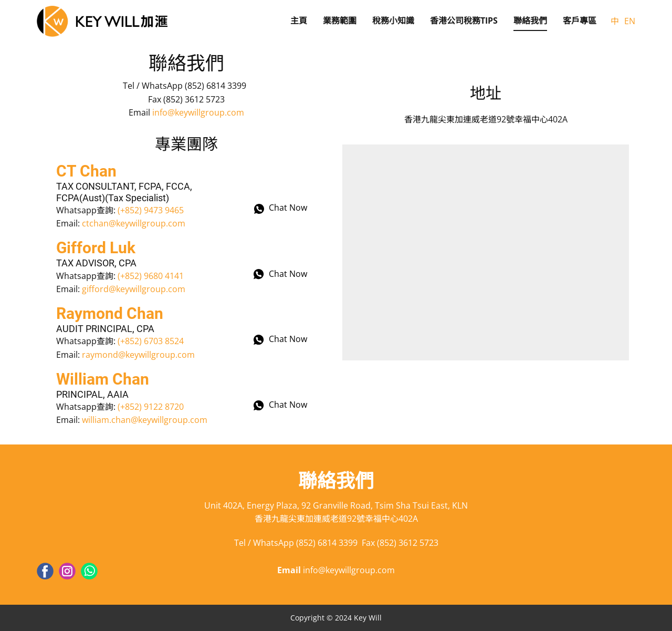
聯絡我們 (530, 20)
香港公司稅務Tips (464, 20)
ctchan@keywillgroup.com (134, 223)
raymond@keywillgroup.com (138, 355)
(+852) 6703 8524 (151, 341)
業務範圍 (340, 20)
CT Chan (86, 171)
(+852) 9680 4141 (151, 276)
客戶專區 (580, 20)
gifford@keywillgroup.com (134, 289)
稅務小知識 (393, 20)
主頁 (299, 20)
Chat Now (281, 209)
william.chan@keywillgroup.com (145, 420)
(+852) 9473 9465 (151, 210)
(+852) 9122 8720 (151, 407)
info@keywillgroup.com (198, 112)
